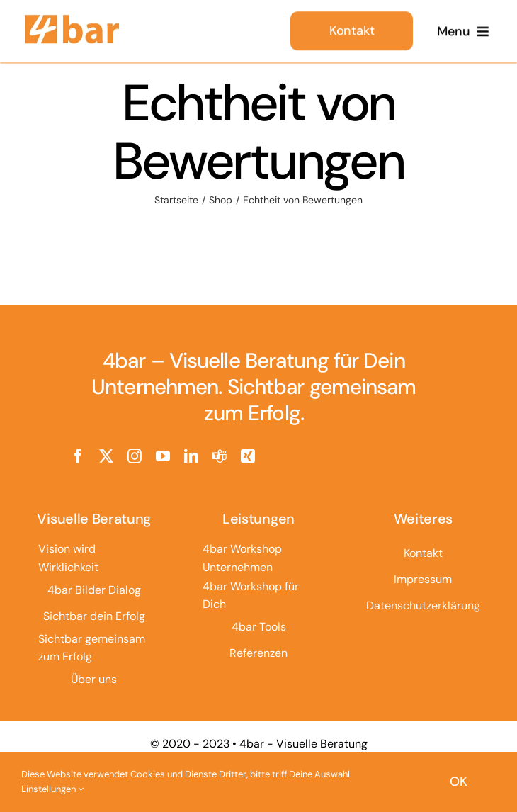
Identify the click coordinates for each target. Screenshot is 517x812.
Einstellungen (52, 789)
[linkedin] (191, 456)
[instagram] (135, 456)
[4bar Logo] (72, 17)
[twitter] (106, 456)
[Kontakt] (352, 29)
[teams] (220, 456)
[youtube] (163, 456)
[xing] (248, 456)
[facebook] (78, 456)
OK (459, 782)
